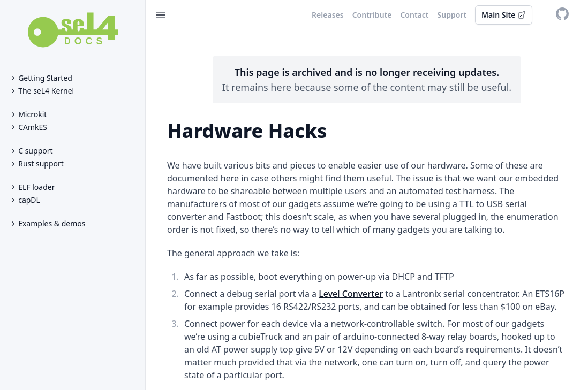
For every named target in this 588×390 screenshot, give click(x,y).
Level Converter (351, 294)
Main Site (504, 15)
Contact (414, 15)
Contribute (372, 15)
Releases (328, 15)
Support (452, 15)
